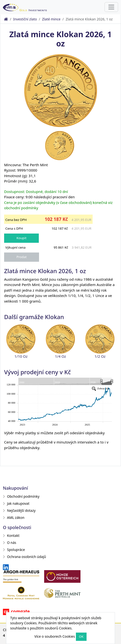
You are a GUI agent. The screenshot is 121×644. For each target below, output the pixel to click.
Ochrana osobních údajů (24, 557)
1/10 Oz (21, 356)
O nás (10, 543)
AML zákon (14, 518)
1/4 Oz (60, 356)
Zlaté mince (51, 19)
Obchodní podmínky (21, 496)
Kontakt (11, 535)
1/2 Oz (100, 356)
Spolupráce (14, 550)
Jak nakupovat (16, 503)
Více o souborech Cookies (55, 636)
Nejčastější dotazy (19, 510)
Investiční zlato (25, 19)
